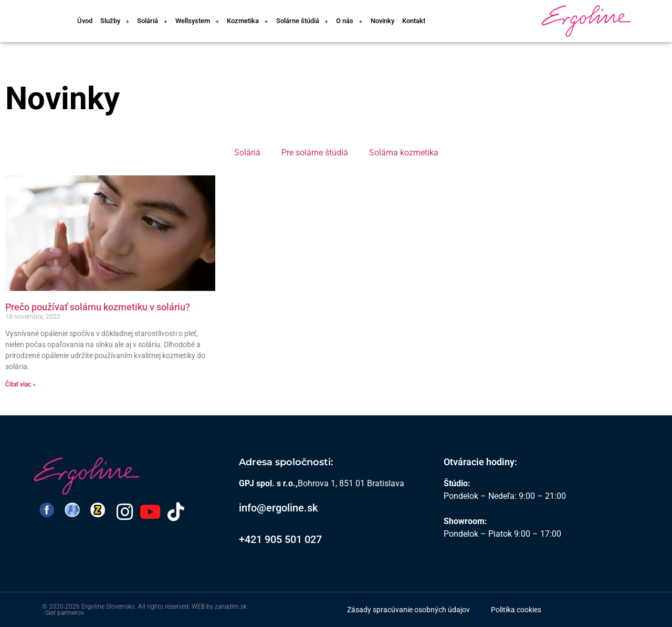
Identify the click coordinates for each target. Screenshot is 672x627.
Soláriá (152, 21)
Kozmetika (247, 21)
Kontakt (414, 21)
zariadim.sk (231, 607)
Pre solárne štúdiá (315, 153)
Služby (115, 21)
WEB (198, 607)
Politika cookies (516, 610)
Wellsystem (197, 21)
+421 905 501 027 (280, 539)
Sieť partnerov (65, 613)
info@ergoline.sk (278, 508)
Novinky (382, 21)
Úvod (85, 21)
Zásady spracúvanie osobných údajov (408, 610)
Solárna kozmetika (404, 153)
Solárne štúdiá (302, 21)
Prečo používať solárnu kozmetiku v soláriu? (98, 307)
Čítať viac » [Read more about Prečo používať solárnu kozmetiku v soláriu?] (20, 384)
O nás (349, 21)
